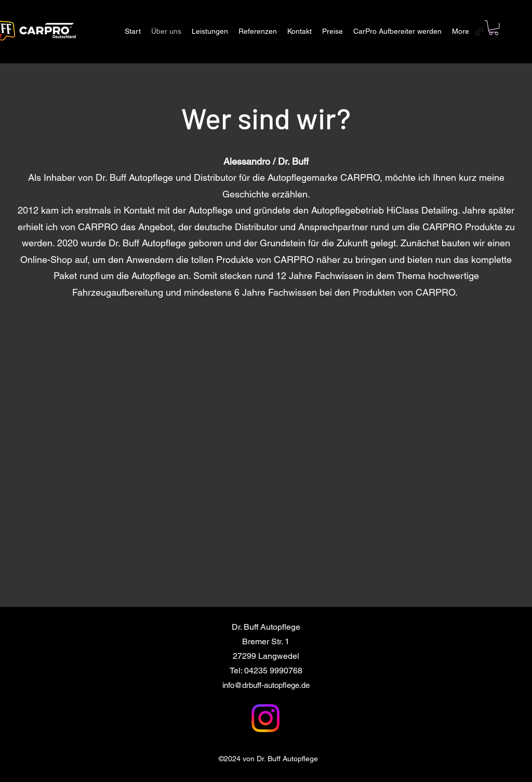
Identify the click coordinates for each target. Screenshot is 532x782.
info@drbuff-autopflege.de (266, 685)
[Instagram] (265, 718)
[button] (494, 28)
